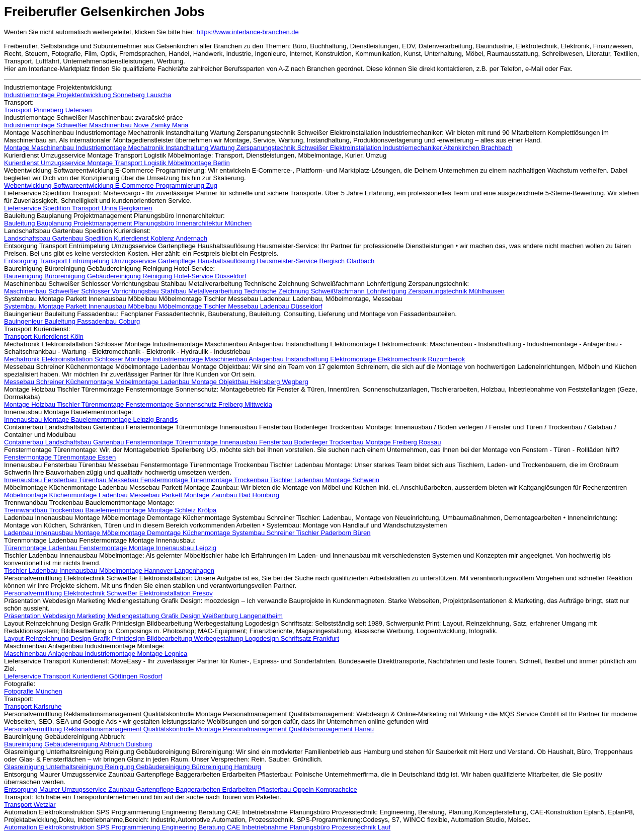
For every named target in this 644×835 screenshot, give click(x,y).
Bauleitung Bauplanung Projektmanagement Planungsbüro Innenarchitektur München (128, 223)
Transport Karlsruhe (33, 706)
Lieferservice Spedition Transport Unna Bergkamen (78, 208)
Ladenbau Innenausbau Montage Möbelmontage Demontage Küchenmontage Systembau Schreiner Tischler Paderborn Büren (187, 533)
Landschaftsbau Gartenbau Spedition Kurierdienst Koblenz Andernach (106, 238)
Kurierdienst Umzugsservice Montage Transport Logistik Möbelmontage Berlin (117, 163)
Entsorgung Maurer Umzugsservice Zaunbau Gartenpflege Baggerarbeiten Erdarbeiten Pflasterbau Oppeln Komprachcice (181, 789)
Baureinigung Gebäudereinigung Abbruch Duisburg (78, 744)
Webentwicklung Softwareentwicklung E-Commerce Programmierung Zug (111, 185)
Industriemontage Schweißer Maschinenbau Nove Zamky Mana (96, 125)
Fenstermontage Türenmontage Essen (60, 457)
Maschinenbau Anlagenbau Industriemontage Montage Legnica (96, 654)
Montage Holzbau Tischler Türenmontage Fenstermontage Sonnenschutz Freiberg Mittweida (138, 404)
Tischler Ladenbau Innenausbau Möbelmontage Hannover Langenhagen (109, 571)
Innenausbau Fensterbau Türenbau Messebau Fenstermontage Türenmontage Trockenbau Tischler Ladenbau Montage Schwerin (192, 480)
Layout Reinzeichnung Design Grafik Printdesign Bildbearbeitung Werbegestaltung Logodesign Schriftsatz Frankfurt (172, 638)
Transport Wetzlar (30, 805)
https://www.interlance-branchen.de (248, 32)
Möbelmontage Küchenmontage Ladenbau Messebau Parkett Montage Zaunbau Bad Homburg (142, 495)
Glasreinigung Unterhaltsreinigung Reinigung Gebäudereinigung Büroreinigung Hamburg (133, 767)
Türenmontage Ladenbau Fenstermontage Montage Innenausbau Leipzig (110, 548)
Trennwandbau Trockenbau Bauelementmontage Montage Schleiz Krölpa (110, 510)
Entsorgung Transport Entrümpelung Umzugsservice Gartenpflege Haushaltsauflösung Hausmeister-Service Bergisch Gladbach (189, 261)
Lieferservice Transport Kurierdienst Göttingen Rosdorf (83, 676)
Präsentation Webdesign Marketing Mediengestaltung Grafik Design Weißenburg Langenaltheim (143, 616)
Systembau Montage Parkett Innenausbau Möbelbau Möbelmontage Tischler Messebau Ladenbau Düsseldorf (163, 306)
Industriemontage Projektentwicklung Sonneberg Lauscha (88, 95)
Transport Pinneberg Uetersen (48, 110)
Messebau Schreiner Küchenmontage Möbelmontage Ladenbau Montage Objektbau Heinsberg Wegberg (156, 382)
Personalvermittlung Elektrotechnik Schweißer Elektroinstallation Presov (108, 593)
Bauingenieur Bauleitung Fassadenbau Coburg (72, 321)
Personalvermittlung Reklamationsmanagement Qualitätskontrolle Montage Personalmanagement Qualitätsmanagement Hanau (189, 729)
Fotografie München (33, 691)
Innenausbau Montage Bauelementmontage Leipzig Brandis (91, 420)
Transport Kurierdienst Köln (44, 336)
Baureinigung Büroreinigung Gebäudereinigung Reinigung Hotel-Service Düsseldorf (125, 276)
